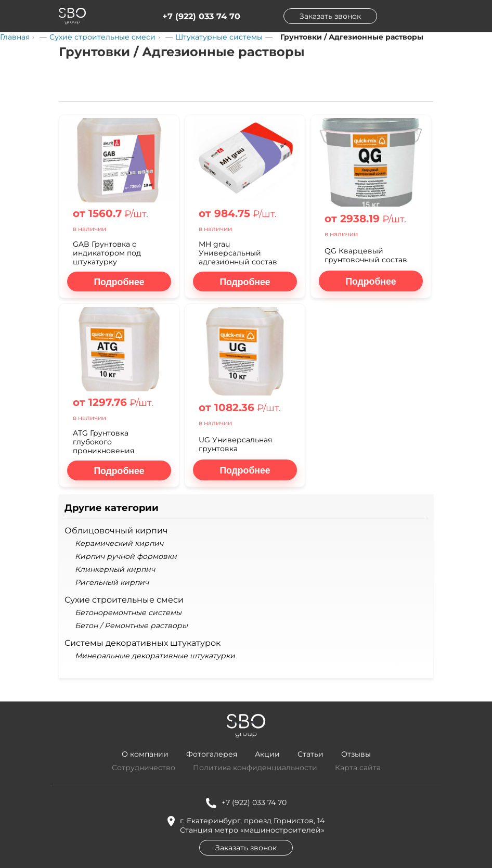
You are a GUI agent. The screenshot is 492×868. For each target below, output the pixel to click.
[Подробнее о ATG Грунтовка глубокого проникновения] (119, 470)
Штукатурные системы (219, 37)
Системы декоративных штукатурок (143, 643)
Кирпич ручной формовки (126, 557)
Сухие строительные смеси (102, 37)
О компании (145, 754)
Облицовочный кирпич (116, 531)
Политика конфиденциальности (255, 768)
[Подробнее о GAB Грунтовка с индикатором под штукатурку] (119, 282)
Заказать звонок (330, 16)
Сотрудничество (144, 768)
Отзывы (356, 754)
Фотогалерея (212, 754)
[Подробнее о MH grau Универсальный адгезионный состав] (245, 282)
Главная (15, 37)
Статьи (310, 754)
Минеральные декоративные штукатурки (155, 656)
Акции (267, 754)
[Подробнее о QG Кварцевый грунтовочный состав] (371, 281)
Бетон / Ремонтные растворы (131, 626)
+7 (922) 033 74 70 (201, 16)
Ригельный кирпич (112, 583)
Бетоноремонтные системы (128, 613)
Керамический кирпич (119, 544)
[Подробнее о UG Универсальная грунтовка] (245, 470)
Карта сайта (358, 768)
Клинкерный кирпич (115, 570)
